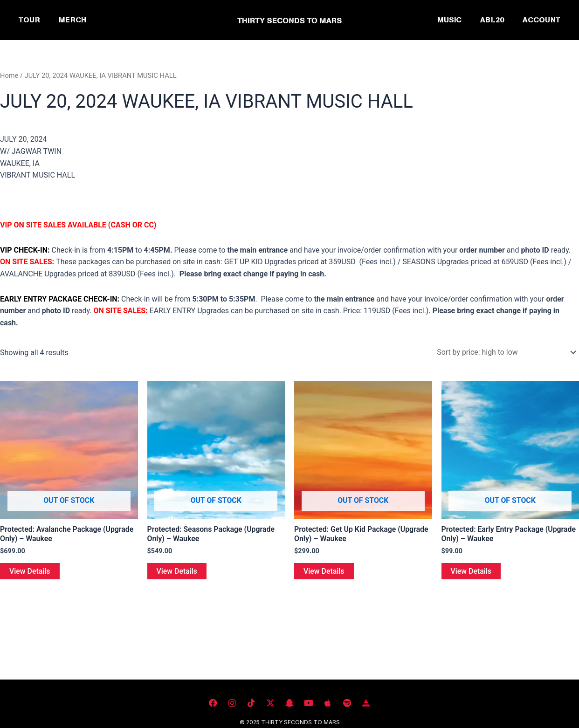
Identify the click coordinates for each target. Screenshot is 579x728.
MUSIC (449, 20)
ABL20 (492, 20)
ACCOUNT (541, 20)
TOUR (29, 20)
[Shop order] (504, 352)
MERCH (72, 20)
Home (9, 76)
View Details (30, 571)
